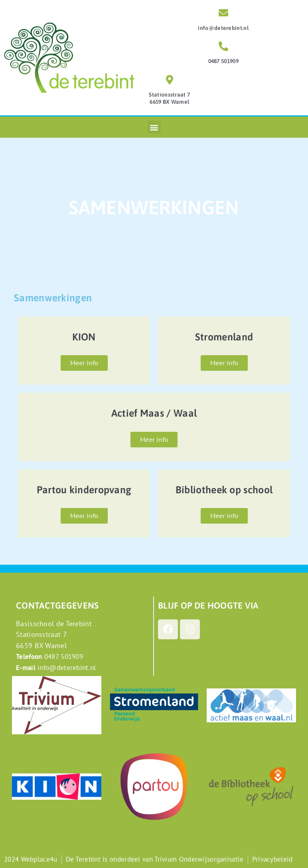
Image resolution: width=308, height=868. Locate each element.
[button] (154, 127)
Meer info (84, 363)
